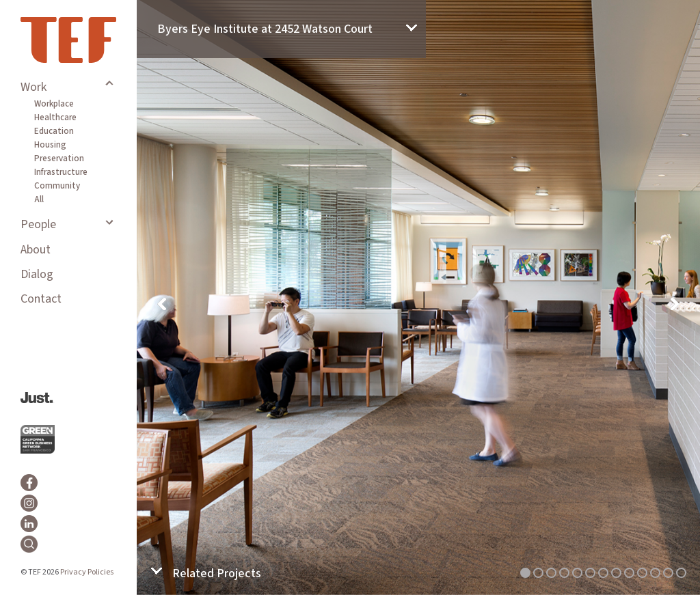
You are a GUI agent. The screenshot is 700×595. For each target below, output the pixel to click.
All (39, 199)
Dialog (37, 274)
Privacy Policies (87, 572)
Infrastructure (61, 172)
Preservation (59, 158)
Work (33, 87)
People (38, 224)
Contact (41, 299)
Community (57, 186)
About (36, 250)
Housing (50, 145)
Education (54, 131)
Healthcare (55, 117)
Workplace (54, 104)
